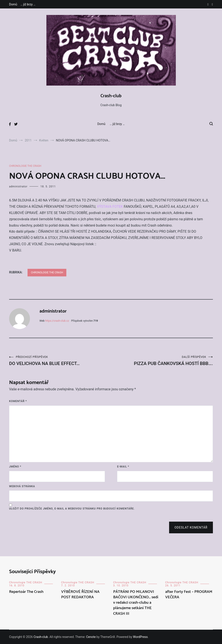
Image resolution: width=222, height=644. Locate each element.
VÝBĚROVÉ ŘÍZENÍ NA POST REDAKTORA (80, 595)
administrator (18, 187)
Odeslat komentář (191, 527)
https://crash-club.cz (57, 321)
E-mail (123, 467)
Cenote (91, 637)
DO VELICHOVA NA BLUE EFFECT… (60, 361)
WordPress (140, 637)
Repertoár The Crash (26, 592)
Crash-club (111, 96)
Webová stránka (22, 486)
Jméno (15, 467)
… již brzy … (28, 4)
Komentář (18, 401)
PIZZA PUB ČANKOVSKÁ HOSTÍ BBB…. (162, 361)
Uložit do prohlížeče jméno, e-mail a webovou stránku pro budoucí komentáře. (72, 509)
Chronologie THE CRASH (25, 166)
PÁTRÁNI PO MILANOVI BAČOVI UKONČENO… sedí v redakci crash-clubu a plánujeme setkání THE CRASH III (136, 603)
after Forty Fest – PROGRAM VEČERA (189, 595)
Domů (13, 4)
